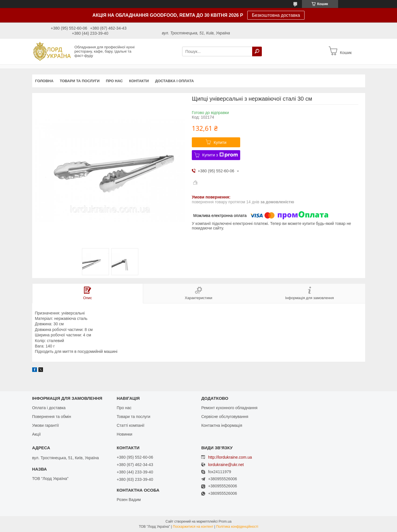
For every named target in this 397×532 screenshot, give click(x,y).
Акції (36, 434)
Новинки (125, 434)
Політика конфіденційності (237, 527)
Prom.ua (225, 521)
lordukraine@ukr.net (226, 465)
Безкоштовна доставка (276, 15)
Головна (44, 81)
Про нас (114, 81)
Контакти (139, 81)
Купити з (220, 155)
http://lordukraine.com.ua (230, 457)
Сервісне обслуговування (225, 417)
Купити (220, 142)
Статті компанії (130, 425)
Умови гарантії (46, 425)
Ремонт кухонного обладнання (229, 408)
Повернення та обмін (52, 417)
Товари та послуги (80, 81)
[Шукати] (257, 51)
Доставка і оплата (174, 81)
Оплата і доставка (49, 408)
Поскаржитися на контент (193, 527)
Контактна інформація (222, 425)
